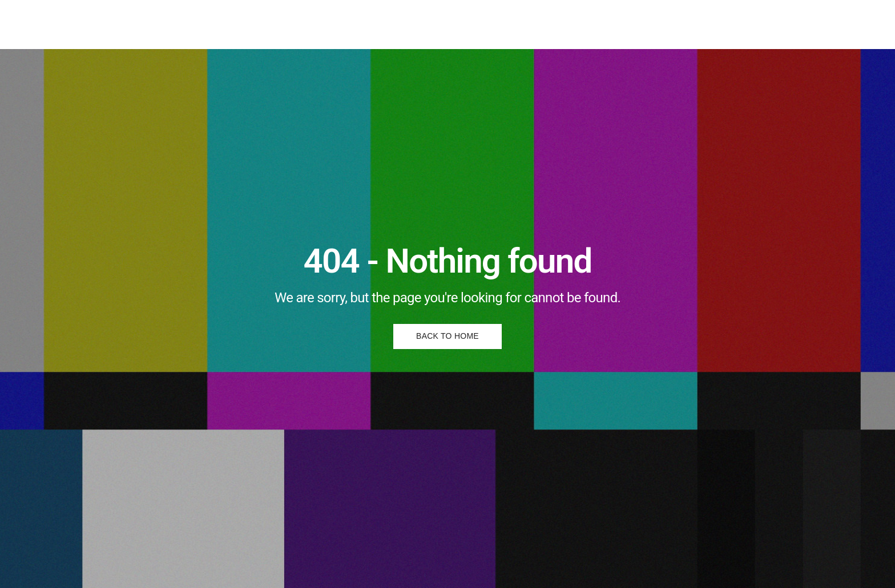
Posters (415, 24)
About (460, 24)
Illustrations (358, 24)
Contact (506, 24)
